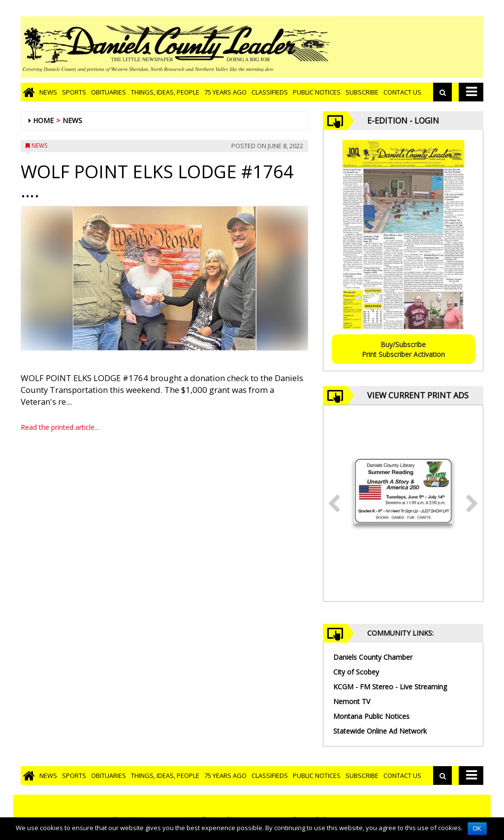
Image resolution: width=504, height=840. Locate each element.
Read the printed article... (60, 427)
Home (43, 120)
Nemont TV (352, 701)
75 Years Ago (225, 92)
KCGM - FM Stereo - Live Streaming (390, 687)
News (48, 92)
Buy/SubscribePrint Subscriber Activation (403, 349)
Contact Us (402, 92)
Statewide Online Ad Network (380, 731)
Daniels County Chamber (373, 657)
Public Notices (317, 92)
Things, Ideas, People (165, 92)
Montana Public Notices (371, 716)
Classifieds (270, 92)
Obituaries (109, 92)
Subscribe (362, 92)
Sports (74, 92)
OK (477, 829)
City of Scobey (356, 672)
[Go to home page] (29, 92)
